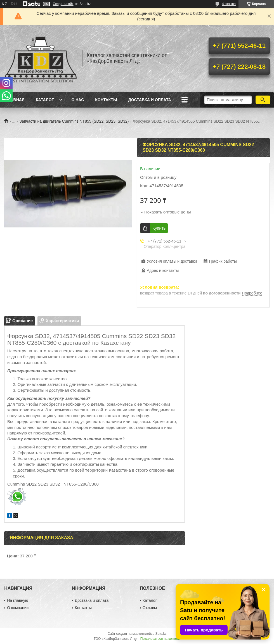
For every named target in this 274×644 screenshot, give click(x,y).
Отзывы (150, 608)
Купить (159, 228)
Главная (15, 100)
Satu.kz (161, 634)
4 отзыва (229, 4)
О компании (18, 608)
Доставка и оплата (150, 100)
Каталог (45, 100)
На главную (17, 600)
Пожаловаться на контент (160, 639)
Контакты (106, 100)
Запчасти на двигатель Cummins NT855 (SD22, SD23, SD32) (74, 121)
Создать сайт (63, 4)
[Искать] (263, 100)
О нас (78, 100)
